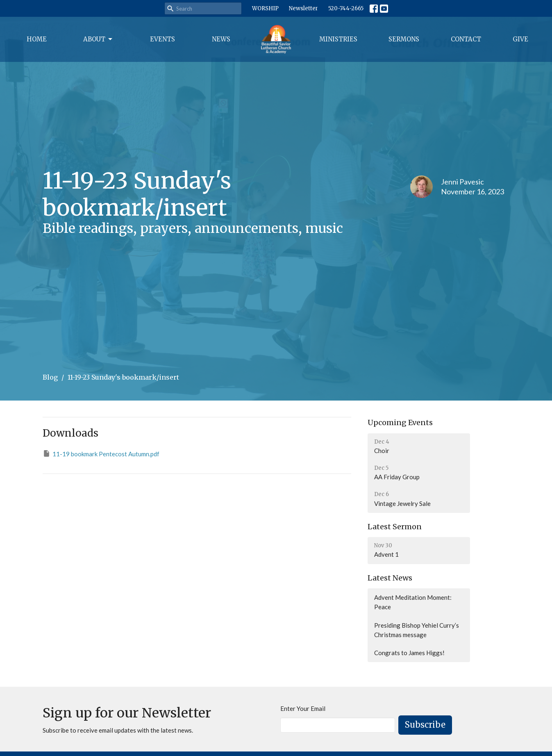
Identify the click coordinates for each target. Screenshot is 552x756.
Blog (50, 377)
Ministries (338, 39)
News (221, 39)
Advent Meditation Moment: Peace (413, 602)
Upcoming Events (400, 422)
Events (162, 39)
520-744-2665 (346, 8)
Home (37, 39)
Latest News (390, 578)
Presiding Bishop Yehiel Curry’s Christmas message (417, 630)
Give (520, 39)
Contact (466, 39)
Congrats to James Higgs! (409, 653)
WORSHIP (265, 8)
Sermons (404, 39)
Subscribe (425, 725)
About (98, 39)
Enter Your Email (303, 708)
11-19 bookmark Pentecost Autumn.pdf (101, 453)
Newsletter (303, 8)
